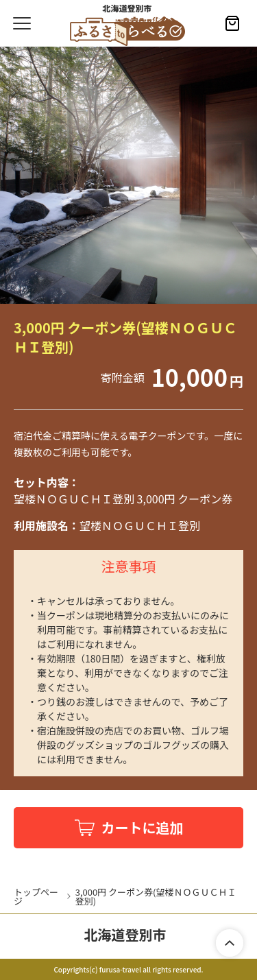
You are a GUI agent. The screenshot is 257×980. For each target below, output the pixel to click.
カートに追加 (143, 827)
